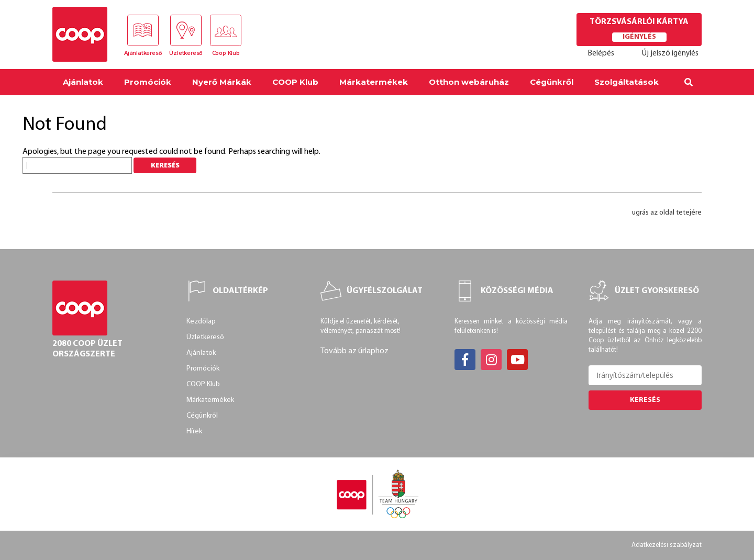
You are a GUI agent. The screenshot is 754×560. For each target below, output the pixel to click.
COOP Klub (295, 82)
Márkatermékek (374, 82)
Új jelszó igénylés (670, 54)
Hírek (194, 432)
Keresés (645, 400)
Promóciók (148, 82)
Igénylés (639, 37)
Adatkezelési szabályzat (667, 545)
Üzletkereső (186, 53)
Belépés (601, 54)
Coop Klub (226, 53)
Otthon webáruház (469, 82)
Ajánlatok (83, 82)
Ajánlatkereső (143, 53)
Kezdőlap (201, 322)
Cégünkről (552, 82)
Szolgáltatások (627, 82)
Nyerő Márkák (222, 82)
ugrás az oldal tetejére (667, 213)
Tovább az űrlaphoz (354, 351)
